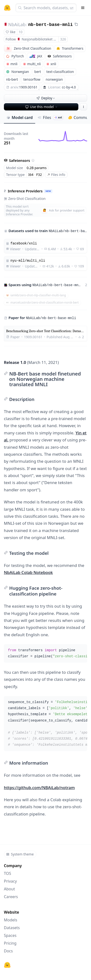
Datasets (12, 928)
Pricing (10, 943)
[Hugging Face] (7, 965)
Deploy (46, 98)
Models (11, 920)
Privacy (10, 881)
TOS (8, 873)
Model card (20, 118)
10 (21, 32)
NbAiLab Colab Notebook (28, 572)
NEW (48, 191)
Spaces (10, 935)
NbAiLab (17, 24)
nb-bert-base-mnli (50, 25)
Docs (8, 951)
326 (63, 39)
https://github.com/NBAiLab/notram (39, 788)
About (9, 889)
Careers (11, 897)
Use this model (42, 107)
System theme (20, 854)
